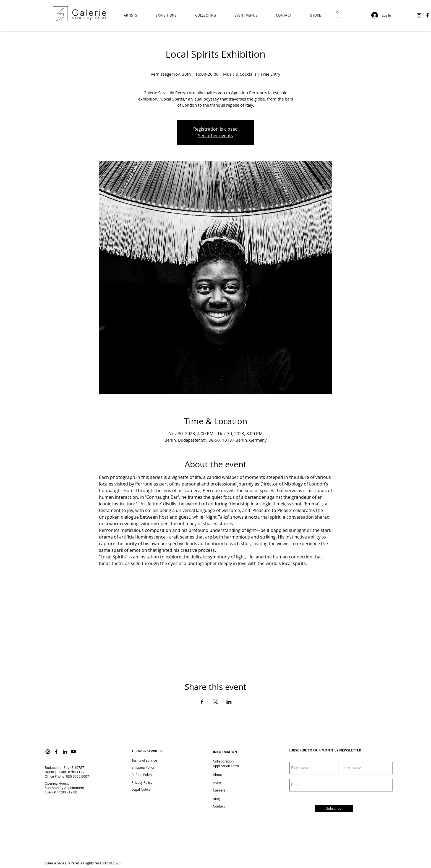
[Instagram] (419, 15)
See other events (215, 136)
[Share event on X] (215, 702)
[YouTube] (73, 752)
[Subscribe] (334, 808)
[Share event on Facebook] (202, 702)
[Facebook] (428, 15)
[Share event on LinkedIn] (229, 702)
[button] (316, 15)
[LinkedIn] (65, 752)
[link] (337, 14)
